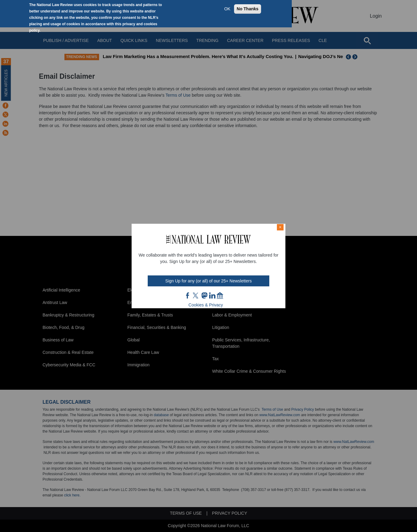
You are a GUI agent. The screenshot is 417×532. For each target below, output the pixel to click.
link (212, 295)
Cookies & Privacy (206, 305)
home (220, 295)
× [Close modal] (280, 227)
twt (196, 295)
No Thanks (248, 9)
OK (227, 9)
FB (188, 295)
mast (204, 295)
